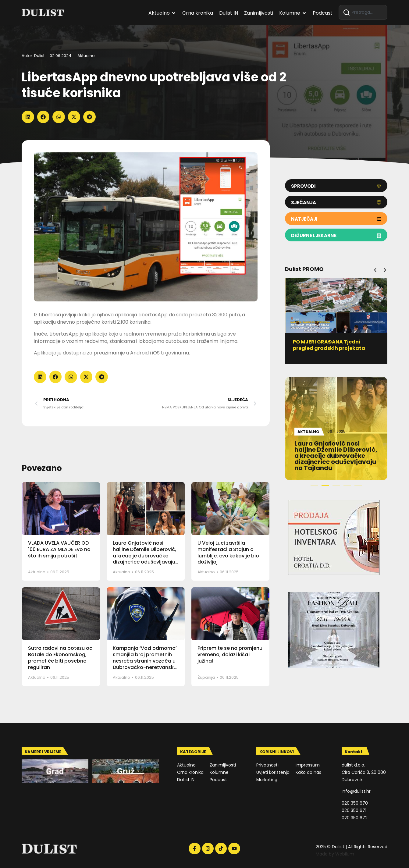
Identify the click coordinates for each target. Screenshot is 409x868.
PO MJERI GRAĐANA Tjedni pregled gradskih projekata (331, 345)
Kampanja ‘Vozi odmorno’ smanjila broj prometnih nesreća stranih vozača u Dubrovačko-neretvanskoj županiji (146, 661)
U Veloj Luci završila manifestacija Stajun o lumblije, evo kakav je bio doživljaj (228, 552)
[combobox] (363, 12)
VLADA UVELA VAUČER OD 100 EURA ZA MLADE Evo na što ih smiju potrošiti (59, 549)
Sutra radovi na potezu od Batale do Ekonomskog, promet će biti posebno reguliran (60, 658)
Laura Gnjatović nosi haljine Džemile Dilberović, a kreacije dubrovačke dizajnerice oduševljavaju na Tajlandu (144, 556)
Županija (206, 677)
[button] (28, 117)
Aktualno (86, 56)
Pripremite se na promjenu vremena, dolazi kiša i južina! (230, 655)
